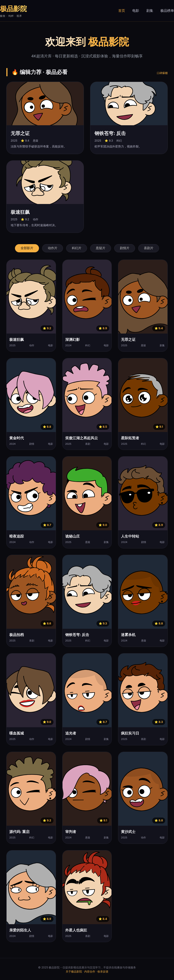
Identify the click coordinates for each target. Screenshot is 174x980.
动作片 (53, 248)
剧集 (150, 11)
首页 (122, 11)
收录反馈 (103, 971)
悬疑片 (101, 248)
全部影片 (27, 248)
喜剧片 (149, 248)
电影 (136, 11)
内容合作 (90, 971)
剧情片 (125, 248)
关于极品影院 (74, 971)
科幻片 (77, 248)
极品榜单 (167, 11)
